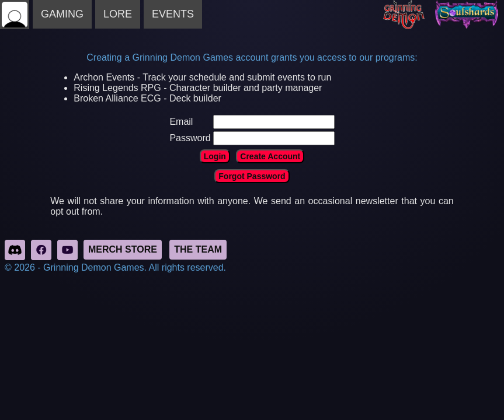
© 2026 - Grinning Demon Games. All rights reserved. (115, 267)
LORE (118, 14)
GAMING (62, 14)
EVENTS (173, 14)
